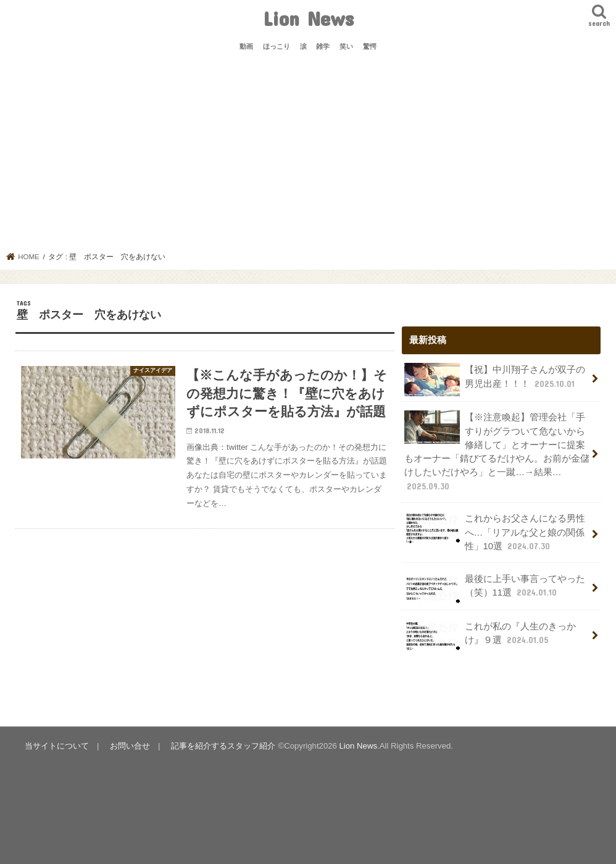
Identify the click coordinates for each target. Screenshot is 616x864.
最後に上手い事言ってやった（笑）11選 (494, 589)
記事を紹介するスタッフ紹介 (223, 746)
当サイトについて (57, 746)
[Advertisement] (308, 159)
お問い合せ (130, 746)
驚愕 (370, 46)
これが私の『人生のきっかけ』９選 (490, 636)
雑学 (323, 46)
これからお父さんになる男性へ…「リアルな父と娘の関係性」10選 (494, 532)
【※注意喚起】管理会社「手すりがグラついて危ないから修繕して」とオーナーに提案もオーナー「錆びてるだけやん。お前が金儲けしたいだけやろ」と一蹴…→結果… (497, 451)
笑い (346, 46)
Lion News (308, 18)
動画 (246, 46)
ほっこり (277, 46)
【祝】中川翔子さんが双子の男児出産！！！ (494, 380)
